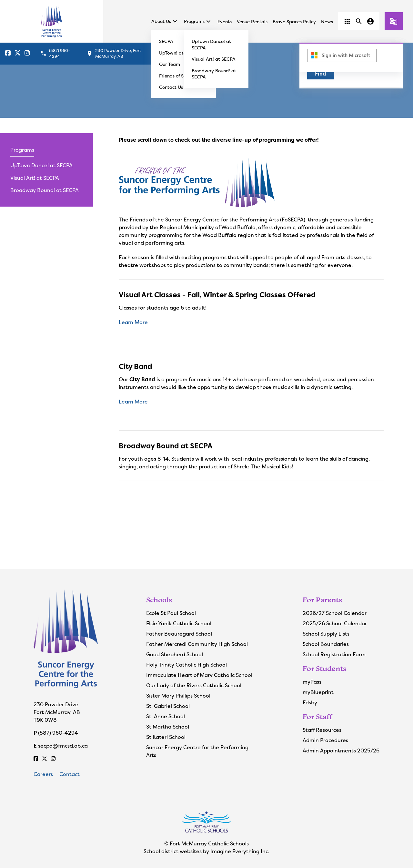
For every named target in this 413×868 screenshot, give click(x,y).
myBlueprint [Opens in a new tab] (318, 692)
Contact (70, 774)
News (327, 21)
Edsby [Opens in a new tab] (310, 702)
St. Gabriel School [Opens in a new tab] (168, 706)
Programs (198, 21)
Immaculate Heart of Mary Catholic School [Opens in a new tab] (199, 675)
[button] (347, 21)
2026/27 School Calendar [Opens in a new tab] (335, 613)
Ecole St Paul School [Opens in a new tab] (171, 613)
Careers (43, 774)
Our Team (170, 64)
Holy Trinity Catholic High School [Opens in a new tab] (186, 665)
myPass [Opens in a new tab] (312, 682)
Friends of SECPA (177, 76)
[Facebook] (8, 53)
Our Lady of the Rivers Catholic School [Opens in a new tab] (194, 685)
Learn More (133, 322)
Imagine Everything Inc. (240, 851)
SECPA (166, 41)
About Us (165, 21)
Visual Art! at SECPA (214, 59)
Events (225, 21)
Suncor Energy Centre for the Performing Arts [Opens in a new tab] (197, 751)
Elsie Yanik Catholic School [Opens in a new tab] (179, 623)
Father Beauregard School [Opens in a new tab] (179, 634)
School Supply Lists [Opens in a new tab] (326, 634)
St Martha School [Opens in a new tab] (168, 727)
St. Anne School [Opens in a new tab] (166, 716)
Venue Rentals (252, 21)
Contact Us (171, 87)
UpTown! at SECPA (179, 53)
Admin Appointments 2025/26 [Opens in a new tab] (341, 751)
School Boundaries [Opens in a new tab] (326, 644)
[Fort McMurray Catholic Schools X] (18, 53)
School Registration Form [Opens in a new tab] (334, 654)
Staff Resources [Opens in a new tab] (322, 730)
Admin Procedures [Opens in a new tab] (325, 740)
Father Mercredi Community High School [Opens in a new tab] (197, 644)
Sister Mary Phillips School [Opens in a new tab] (178, 696)
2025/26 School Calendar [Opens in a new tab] (335, 623)
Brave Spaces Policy (294, 21)
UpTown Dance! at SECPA (41, 165)
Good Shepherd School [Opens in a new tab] (175, 654)
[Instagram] (27, 53)
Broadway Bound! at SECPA (45, 190)
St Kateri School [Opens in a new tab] (166, 737)
